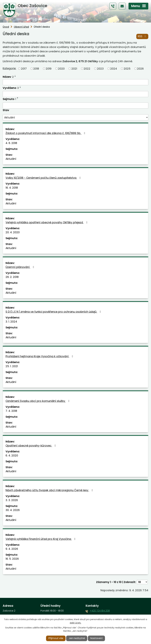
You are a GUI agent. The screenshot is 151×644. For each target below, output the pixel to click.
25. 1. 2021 (12, 366)
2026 (140, 69)
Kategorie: (9, 68)
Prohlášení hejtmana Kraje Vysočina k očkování (40, 356)
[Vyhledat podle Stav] (75, 118)
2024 (114, 69)
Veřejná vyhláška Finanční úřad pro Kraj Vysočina (41, 539)
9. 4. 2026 (12, 549)
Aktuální (11, 159)
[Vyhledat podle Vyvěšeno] (75, 94)
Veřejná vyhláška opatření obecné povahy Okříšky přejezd (47, 223)
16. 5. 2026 (12, 559)
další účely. (75, 623)
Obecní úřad (21, 27)
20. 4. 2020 (13, 232)
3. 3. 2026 (12, 500)
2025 (127, 69)
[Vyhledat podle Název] (75, 82)
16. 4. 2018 (12, 188)
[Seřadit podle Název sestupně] (15, 76)
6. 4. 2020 (12, 456)
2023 (100, 69)
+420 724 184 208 (100, 611)
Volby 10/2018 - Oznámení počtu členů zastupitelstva (44, 178)
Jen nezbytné (77, 638)
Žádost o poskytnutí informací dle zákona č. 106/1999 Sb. (46, 133)
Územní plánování (20, 267)
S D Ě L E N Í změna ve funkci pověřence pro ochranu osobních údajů (54, 312)
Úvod (6, 27)
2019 (49, 69)
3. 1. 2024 (11, 322)
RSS (142, 36)
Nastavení (96, 638)
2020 (61, 69)
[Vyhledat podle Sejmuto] (75, 106)
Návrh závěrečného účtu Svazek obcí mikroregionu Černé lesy (50, 490)
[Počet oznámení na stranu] (142, 582)
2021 (74, 69)
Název (8, 77)
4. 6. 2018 (11, 143)
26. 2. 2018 (12, 277)
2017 (24, 69)
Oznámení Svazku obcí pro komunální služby (38, 401)
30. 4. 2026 (13, 510)
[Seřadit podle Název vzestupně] (15, 75)
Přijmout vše (56, 638)
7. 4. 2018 (11, 411)
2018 (36, 69)
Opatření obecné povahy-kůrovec (31, 446)
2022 (87, 69)
